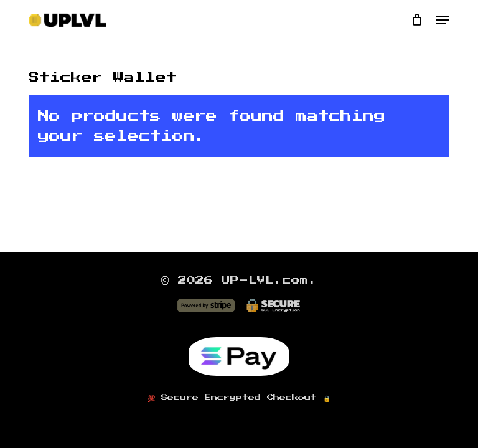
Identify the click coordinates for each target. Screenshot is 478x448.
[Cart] (417, 20)
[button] (443, 20)
